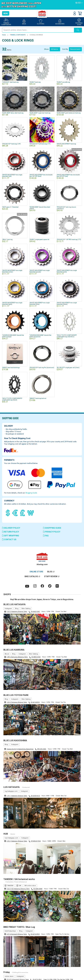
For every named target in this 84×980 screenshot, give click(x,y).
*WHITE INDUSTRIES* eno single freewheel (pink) (67, 271)
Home (4, 35)
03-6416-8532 (35, 702)
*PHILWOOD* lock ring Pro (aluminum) (42, 368)
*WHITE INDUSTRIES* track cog (66, 144)
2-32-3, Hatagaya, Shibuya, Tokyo (17, 612)
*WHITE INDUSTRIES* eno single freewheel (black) (67, 303)
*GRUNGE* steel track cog (10, 82)
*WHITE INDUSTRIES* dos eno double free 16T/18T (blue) (41, 176)
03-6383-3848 (38, 889)
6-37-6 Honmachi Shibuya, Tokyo (17, 934)
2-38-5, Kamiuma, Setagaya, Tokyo (17, 657)
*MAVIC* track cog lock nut (38, 398)
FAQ (46, 536)
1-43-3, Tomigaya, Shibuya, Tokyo (17, 702)
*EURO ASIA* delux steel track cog (13, 113)
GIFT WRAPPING (11, 536)
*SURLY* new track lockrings (11, 368)
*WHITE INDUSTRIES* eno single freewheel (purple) (40, 271)
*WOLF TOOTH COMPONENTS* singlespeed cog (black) (12, 399)
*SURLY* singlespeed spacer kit (39, 240)
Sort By (65, 49)
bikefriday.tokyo (10, 931)
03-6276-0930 (35, 934)
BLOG (50, 572)
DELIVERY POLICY (11, 528)
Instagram (8, 609)
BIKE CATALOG (31, 576)
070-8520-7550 (36, 841)
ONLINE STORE (36, 572)
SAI (20, 886)
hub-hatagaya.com (11, 838)
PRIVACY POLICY (52, 532)
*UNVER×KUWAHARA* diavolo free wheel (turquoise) (40, 336)
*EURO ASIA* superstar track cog (40, 113)
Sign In (75, 13)
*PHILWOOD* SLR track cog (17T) (40, 144)
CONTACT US (9, 539)
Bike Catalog (26, 609)
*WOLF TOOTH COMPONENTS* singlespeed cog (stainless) (67, 336)
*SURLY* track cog (35, 82)
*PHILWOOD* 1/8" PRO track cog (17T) (69, 240)
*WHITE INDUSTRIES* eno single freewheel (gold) (12, 303)
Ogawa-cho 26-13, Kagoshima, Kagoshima (20, 749)
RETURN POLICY (11, 532)
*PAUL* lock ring (7, 240)
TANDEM (10, 886)
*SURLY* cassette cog (63, 82)
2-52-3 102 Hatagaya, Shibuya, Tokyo (18, 889)
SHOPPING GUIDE (52, 528)
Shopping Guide (31, 493)
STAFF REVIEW (51, 576)
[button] (79, 3)
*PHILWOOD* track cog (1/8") (11, 144)
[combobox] (38, 30)
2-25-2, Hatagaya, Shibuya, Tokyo (17, 841)
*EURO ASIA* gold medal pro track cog (69, 113)
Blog (17, 609)
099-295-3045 (42, 749)
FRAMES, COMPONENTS (18, 35)
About (7, 654)
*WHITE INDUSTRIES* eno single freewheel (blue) (40, 303)
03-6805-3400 (36, 657)
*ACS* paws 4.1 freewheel (10, 207)
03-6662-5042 (35, 612)
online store (9, 976)
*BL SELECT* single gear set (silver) (68, 368)
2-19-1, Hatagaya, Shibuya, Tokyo (17, 796)
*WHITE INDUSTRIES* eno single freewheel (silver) (12, 271)
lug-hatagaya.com (11, 791)
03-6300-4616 (35, 796)
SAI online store (30, 886)
